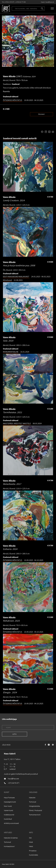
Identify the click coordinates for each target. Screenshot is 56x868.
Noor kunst (8, 806)
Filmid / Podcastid (36, 810)
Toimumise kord (35, 815)
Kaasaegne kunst (10, 802)
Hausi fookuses (9, 797)
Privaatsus (33, 851)
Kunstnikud (8, 819)
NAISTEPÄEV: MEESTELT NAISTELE (17, 423)
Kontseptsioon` (10, 846)
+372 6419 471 (14, 783)
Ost (30, 838)
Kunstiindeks (34, 855)
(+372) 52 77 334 (21, 2)
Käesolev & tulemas (11, 838)
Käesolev (32, 797)
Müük (31, 842)
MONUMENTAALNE (11, 352)
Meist (31, 846)
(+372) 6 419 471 (10, 2)
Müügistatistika (34, 806)
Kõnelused (7, 280)
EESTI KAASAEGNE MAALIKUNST (16, 277)
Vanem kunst (8, 810)
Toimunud (33, 802)
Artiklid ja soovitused (11, 823)
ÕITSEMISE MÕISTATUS (13, 100)
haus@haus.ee (50, 2)
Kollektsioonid (9, 815)
